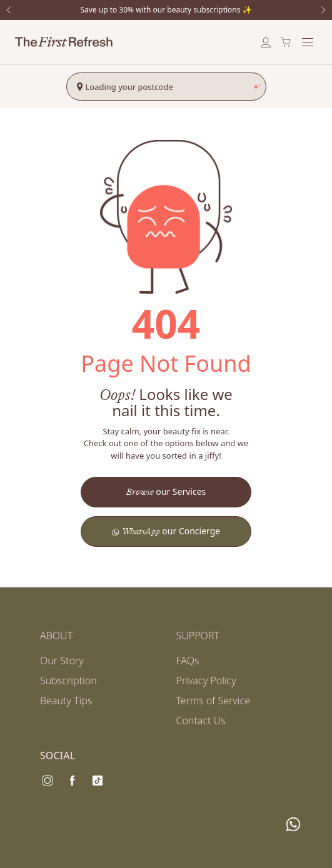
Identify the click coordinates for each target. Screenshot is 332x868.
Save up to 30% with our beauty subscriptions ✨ (166, 10)
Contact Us (201, 721)
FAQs (188, 661)
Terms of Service (214, 701)
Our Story (62, 661)
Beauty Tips (66, 701)
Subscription (68, 681)
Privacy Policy (206, 681)
